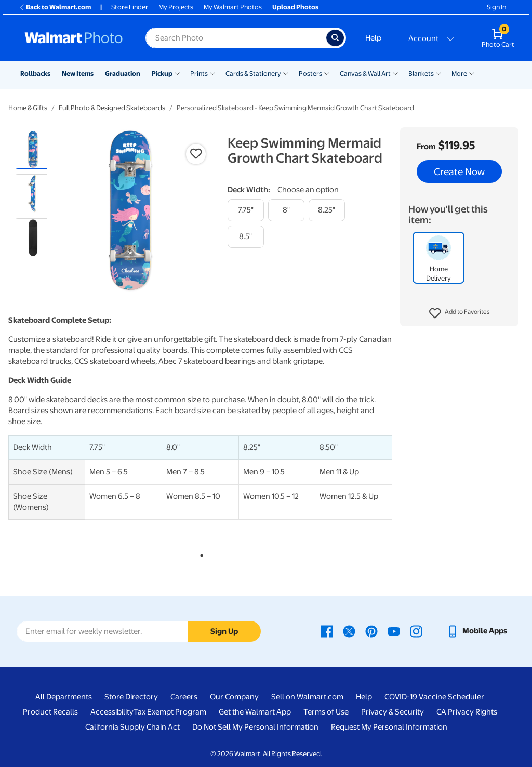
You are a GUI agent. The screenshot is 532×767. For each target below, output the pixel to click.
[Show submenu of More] (472, 73)
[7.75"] (246, 210)
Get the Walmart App (255, 712)
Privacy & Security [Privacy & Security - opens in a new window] (393, 712)
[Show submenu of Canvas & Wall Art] (395, 73)
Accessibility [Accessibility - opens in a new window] (112, 712)
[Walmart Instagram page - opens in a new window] (416, 631)
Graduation (123, 74)
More (459, 74)
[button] (460, 313)
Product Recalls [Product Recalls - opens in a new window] (50, 712)
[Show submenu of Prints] (212, 73)
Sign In (496, 7)
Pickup (162, 74)
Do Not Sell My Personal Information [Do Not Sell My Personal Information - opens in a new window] (255, 727)
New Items (78, 74)
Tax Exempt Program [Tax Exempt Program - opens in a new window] (170, 712)
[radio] (33, 149)
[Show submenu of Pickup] (177, 73)
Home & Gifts (28, 108)
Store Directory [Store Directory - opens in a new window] (131, 697)
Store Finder (130, 7)
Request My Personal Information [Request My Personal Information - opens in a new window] (389, 727)
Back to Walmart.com (55, 7)
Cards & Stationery (253, 74)
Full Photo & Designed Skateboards (112, 108)
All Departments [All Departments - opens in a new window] (64, 697)
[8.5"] (246, 237)
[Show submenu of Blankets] (438, 73)
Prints (199, 74)
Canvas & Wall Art (365, 74)
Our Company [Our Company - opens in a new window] (234, 697)
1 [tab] (199, 553)
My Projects (176, 7)
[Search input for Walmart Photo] (236, 38)
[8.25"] (327, 210)
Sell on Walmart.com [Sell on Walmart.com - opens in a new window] (307, 697)
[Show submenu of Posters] (327, 73)
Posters (310, 74)
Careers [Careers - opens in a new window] (184, 697)
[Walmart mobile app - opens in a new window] (477, 631)
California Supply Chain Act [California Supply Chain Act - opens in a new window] (132, 727)
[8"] (286, 210)
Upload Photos (295, 7)
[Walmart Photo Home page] (74, 38)
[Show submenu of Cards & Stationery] (286, 73)
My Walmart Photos (233, 7)
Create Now (459, 171)
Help (373, 38)
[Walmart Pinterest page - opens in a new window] (371, 631)
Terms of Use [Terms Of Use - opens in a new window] (326, 712)
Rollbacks (35, 74)
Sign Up (224, 631)
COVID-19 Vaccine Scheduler (434, 697)
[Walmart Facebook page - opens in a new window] (327, 631)
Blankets (421, 74)
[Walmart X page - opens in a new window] (349, 631)
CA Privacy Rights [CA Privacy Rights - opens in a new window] (467, 712)
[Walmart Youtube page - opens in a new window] (394, 631)
